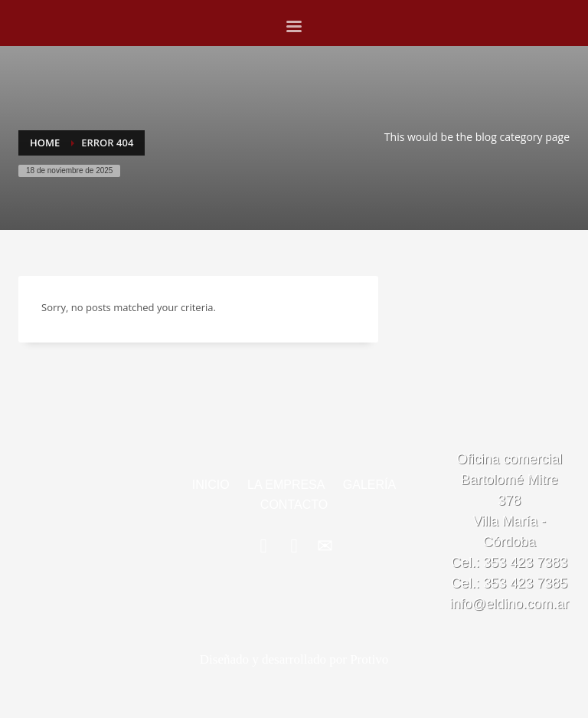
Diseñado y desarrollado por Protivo (294, 659)
